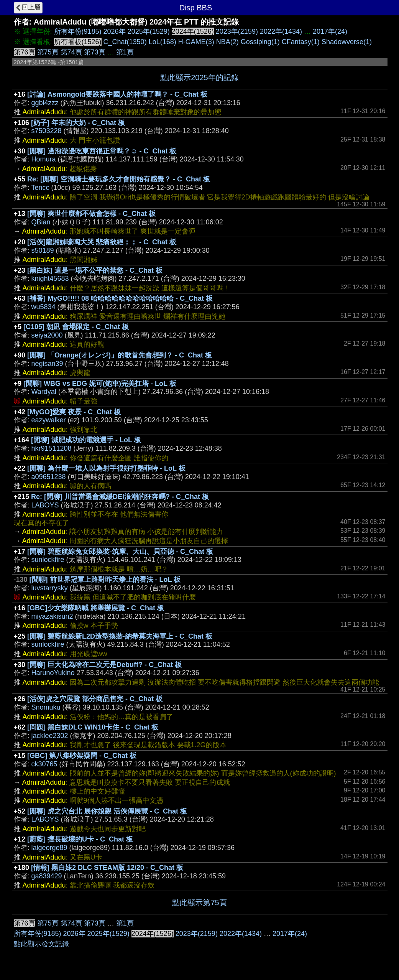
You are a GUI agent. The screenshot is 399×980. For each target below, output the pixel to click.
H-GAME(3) (196, 42)
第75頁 (48, 52)
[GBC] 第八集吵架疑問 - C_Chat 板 (82, 756)
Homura (44, 159)
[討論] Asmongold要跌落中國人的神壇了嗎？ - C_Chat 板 (117, 94)
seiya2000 (47, 335)
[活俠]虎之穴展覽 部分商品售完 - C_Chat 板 (95, 699)
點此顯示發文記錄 (41, 944)
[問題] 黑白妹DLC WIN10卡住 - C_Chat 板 (93, 727)
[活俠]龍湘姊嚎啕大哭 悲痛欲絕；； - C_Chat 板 (102, 242)
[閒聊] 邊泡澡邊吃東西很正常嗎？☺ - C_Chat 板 (102, 151)
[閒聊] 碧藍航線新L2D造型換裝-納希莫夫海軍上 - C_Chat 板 (120, 636)
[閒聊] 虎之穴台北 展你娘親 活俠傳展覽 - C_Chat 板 (107, 811)
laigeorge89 (49, 848)
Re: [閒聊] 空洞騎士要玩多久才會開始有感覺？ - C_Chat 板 (119, 179)
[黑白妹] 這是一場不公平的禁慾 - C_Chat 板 (95, 270)
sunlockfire (48, 560)
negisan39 (47, 364)
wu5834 (44, 307)
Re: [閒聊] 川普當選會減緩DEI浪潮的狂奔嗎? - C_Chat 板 (120, 497)
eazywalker (49, 420)
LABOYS (45, 505)
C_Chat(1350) (125, 42)
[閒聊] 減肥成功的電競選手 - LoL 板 (86, 440)
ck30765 (44, 764)
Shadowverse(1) (347, 42)
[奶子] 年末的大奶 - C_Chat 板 (78, 123)
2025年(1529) (149, 31)
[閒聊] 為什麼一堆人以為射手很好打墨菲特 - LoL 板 (106, 468)
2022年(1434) (281, 31)
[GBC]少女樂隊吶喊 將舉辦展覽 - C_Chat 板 (96, 608)
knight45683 (50, 278)
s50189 (43, 250)
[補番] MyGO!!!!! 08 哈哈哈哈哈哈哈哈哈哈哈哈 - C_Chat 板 (120, 298)
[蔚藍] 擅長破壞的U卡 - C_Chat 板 (80, 839)
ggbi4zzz (45, 103)
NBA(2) (227, 42)
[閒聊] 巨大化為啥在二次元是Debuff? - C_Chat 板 (104, 665)
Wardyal (44, 392)
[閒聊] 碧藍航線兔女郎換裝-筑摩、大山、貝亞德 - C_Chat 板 (120, 552)
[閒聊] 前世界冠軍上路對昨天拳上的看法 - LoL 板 (105, 580)
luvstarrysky (50, 588)
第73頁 (95, 52)
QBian (41, 222)
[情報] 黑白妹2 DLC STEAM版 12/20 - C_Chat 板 (107, 868)
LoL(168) (163, 42)
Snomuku (46, 707)
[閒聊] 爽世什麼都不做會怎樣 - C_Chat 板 (91, 214)
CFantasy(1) (301, 42)
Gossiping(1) (260, 42)
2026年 (115, 31)
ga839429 (47, 876)
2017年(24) (330, 31)
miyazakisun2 (52, 616)
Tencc (40, 188)
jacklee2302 (50, 736)
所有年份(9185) (78, 31)
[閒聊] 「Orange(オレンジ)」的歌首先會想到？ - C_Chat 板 (120, 355)
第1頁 (125, 52)
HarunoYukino (53, 673)
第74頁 (71, 52)
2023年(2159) (237, 31)
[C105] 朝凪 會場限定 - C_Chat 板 (76, 327)
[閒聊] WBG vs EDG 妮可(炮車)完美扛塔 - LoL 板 (100, 384)
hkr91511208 (52, 448)
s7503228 (47, 131)
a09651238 (49, 477)
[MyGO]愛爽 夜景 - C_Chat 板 (74, 412)
